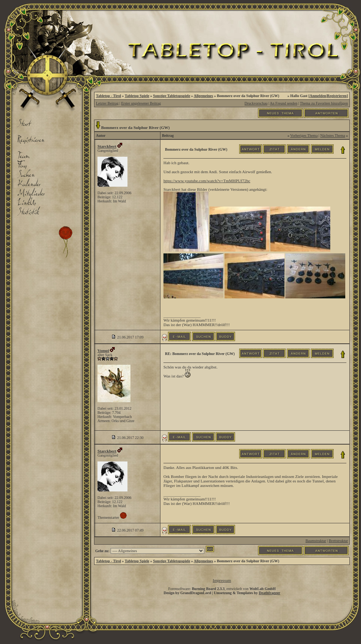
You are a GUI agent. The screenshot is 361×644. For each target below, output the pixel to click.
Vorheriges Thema (304, 136)
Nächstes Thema (333, 136)
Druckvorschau (256, 103)
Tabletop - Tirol (109, 96)
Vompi (103, 350)
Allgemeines (204, 96)
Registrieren (337, 96)
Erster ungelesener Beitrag (141, 103)
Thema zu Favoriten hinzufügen (324, 103)
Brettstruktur (338, 541)
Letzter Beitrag (107, 103)
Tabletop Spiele (137, 96)
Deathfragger (269, 593)
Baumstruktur (316, 541)
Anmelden (318, 96)
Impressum (222, 580)
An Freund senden (284, 103)
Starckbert (107, 146)
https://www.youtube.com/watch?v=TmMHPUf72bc (207, 181)
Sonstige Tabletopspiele (172, 96)
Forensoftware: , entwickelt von (222, 589)
